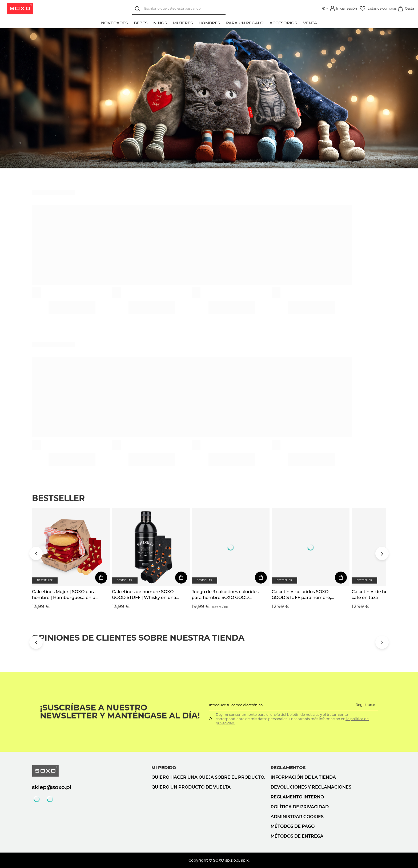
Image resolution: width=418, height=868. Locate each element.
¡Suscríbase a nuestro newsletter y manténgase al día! (120, 712)
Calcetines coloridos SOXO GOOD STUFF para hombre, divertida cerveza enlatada (301, 595)
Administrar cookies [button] (297, 817)
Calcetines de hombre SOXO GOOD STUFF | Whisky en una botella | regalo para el (144, 595)
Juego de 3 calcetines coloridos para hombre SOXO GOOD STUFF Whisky (225, 595)
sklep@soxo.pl (52, 787)
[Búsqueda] (137, 9)
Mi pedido (164, 768)
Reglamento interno (297, 797)
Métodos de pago (293, 826)
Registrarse (365, 705)
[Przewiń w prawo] (382, 553)
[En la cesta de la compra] (101, 578)
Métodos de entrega (297, 836)
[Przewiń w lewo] (36, 553)
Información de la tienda (303, 777)
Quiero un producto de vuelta (191, 787)
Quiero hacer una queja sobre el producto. (208, 777)
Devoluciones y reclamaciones (311, 787)
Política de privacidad (300, 807)
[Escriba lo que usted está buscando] (178, 9)
